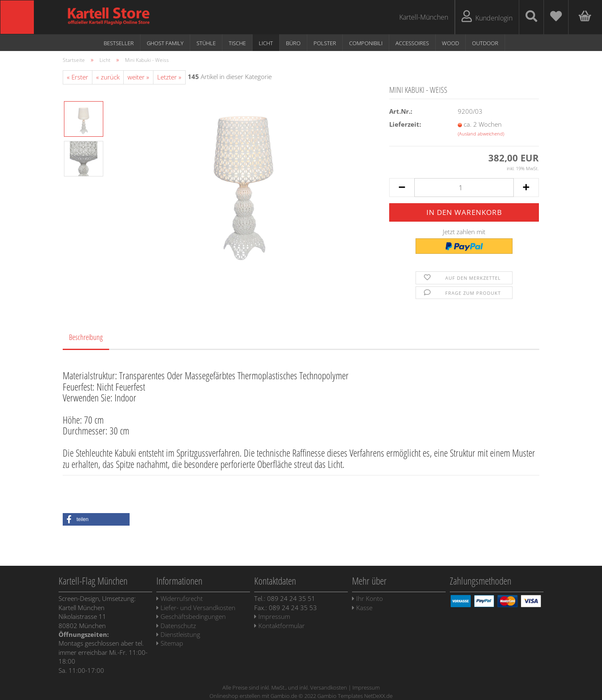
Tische (237, 43)
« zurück (108, 77)
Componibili (366, 43)
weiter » (138, 77)
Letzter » (169, 77)
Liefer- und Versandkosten (196, 608)
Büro (293, 43)
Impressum (272, 616)
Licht (266, 43)
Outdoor (485, 43)
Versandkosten (329, 687)
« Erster (78, 77)
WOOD (450, 43)
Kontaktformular (279, 626)
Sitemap (170, 643)
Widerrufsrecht (180, 598)
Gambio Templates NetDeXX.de (355, 696)
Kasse (362, 608)
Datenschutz (176, 626)
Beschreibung (86, 337)
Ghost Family (165, 43)
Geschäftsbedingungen (191, 616)
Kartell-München (424, 17)
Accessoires (412, 43)
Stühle (206, 43)
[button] (96, 519)
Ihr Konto (367, 598)
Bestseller (119, 43)
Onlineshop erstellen (235, 696)
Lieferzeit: (405, 124)
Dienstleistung (178, 634)
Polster (325, 43)
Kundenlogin (487, 17)
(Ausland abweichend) (481, 134)
